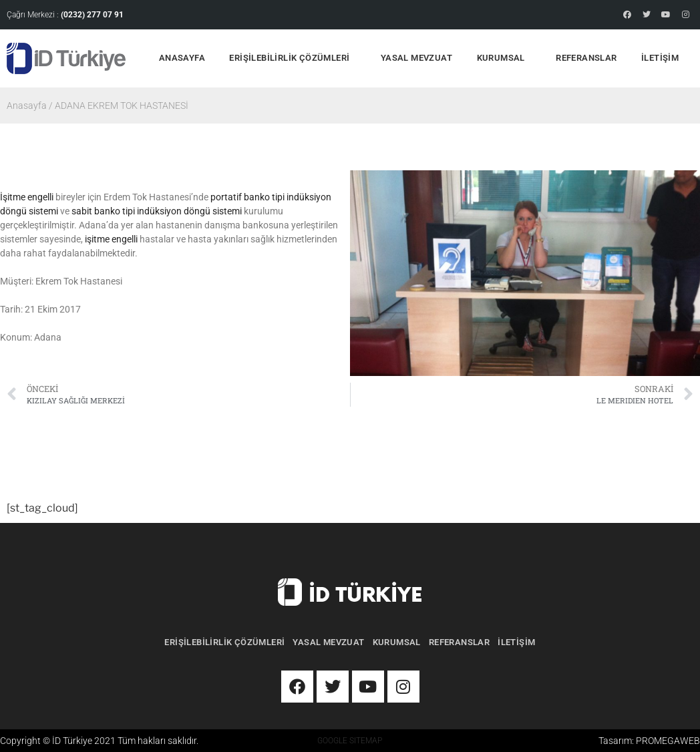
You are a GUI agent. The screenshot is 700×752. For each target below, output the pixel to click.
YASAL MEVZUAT (416, 58)
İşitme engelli (27, 197)
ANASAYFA (182, 58)
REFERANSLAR (586, 58)
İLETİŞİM (660, 58)
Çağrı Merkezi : (65, 15)
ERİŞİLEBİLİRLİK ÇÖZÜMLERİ (293, 59)
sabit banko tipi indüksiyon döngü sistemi (157, 211)
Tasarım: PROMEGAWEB (649, 741)
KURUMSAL (504, 59)
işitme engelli (111, 239)
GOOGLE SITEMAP (350, 741)
